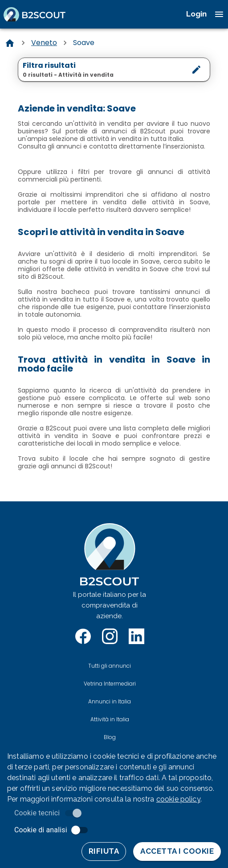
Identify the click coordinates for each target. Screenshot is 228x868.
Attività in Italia (110, 719)
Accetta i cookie (177, 851)
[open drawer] (219, 14)
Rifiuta (104, 851)
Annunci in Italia (110, 701)
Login (196, 14)
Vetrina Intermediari (110, 684)
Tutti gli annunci (110, 666)
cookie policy (178, 799)
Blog (110, 737)
